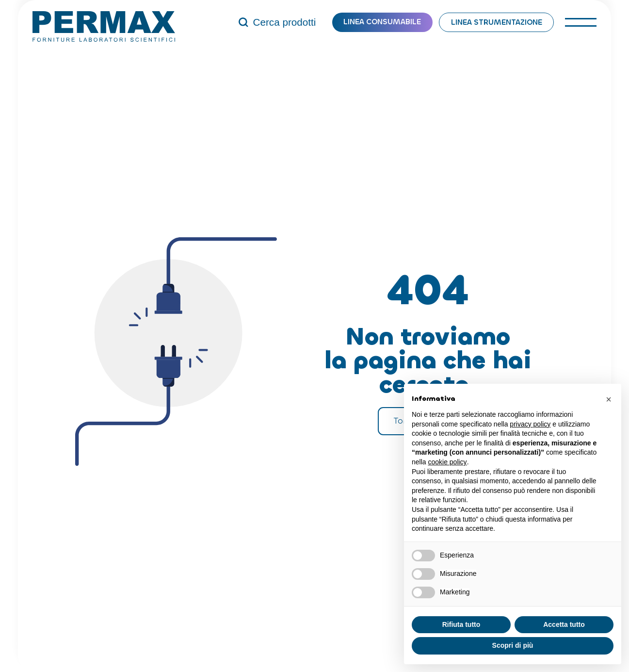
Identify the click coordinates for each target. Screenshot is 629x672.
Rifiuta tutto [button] (461, 624)
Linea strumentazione (497, 22)
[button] (609, 399)
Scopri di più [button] (513, 645)
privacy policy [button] (530, 424)
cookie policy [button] (447, 462)
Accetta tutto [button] (564, 624)
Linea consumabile (382, 22)
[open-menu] (581, 22)
